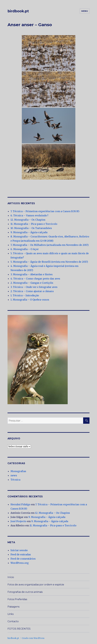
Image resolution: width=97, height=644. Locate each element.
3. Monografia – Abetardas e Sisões (32, 274)
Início (11, 577)
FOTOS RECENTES (19, 629)
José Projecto (18, 521)
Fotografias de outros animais (25, 592)
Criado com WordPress (33, 638)
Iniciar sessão (19, 550)
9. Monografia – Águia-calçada (29, 232)
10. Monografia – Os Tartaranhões (31, 228)
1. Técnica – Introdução (25, 295)
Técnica (15, 480)
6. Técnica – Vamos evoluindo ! (29, 215)
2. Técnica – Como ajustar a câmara (32, 291)
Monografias (18, 471)
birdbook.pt (18, 11)
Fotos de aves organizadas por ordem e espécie (36, 585)
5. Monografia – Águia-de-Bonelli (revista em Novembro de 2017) (49, 262)
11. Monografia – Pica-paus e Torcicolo (34, 224)
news (14, 475)
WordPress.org (20, 563)
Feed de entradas (21, 554)
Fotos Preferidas (17, 599)
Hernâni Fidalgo (20, 504)
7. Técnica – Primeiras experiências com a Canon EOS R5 (45, 211)
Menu (85, 11)
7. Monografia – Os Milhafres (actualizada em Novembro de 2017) (50, 245)
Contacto (13, 621)
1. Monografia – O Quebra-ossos (30, 300)
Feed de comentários (23, 559)
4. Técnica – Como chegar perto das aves (35, 279)
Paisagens (13, 607)
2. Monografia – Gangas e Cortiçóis (32, 283)
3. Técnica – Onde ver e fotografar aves (34, 287)
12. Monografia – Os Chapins (28, 220)
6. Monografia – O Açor (25, 249)
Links (11, 614)
